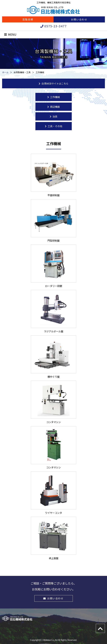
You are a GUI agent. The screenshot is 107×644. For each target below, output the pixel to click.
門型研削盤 (54, 221)
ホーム (5, 72)
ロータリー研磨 (54, 266)
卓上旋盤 (54, 538)
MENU (10, 35)
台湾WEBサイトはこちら (54, 83)
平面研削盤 (54, 175)
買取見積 (28, 19)
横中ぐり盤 (54, 357)
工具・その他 (54, 126)
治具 (54, 116)
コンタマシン (54, 402)
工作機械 (54, 97)
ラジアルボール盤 (54, 312)
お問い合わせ (79, 19)
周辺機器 (54, 107)
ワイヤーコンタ (54, 493)
